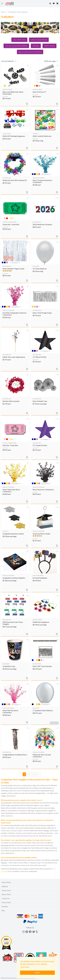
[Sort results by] (9, 61)
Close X (54, 168)
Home (3, 12)
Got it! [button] (37, 973)
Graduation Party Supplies (18, 12)
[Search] (30, 182)
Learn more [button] (25, 967)
